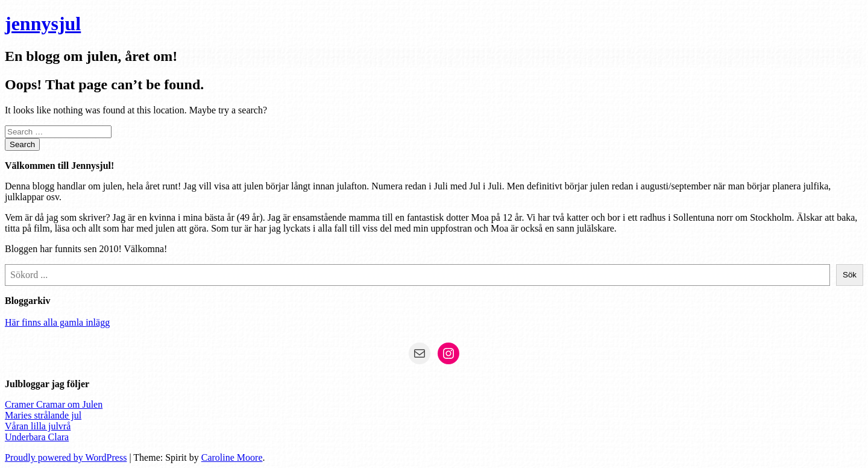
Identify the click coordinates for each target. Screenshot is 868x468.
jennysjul (43, 24)
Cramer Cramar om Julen (54, 404)
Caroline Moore (232, 457)
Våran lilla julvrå (38, 426)
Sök (850, 275)
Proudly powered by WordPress (66, 457)
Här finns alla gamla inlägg (57, 322)
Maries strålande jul (43, 415)
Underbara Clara (37, 437)
